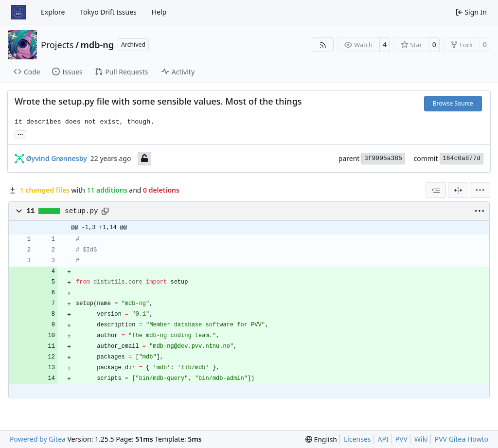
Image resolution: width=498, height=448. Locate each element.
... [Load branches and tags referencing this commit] (20, 134)
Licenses (357, 439)
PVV (401, 439)
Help (159, 12)
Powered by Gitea (38, 439)
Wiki (421, 439)
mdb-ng (97, 45)
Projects (57, 45)
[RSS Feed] (323, 45)
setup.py (81, 211)
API (383, 439)
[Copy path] (105, 211)
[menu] (480, 190)
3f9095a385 (383, 158)
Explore (53, 12)
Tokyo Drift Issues (108, 12)
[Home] (18, 12)
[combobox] (436, 190)
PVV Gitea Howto (462, 439)
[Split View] (458, 190)
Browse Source (453, 103)
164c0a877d (462, 158)
